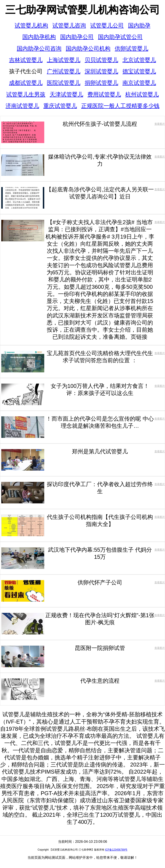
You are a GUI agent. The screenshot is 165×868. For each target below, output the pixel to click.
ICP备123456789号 (116, 850)
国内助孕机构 (39, 37)
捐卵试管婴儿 (101, 83)
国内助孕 (139, 25)
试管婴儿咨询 (69, 25)
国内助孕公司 (77, 37)
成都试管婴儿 (26, 83)
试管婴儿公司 (107, 25)
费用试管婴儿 (104, 94)
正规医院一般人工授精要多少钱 (120, 106)
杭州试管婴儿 (142, 94)
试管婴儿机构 (31, 25)
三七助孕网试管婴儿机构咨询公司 (82, 10)
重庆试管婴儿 (60, 106)
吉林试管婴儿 (26, 60)
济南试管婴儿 (22, 106)
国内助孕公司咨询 (39, 48)
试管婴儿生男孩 (26, 94)
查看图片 (160, 124)
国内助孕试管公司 (120, 37)
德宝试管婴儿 (139, 71)
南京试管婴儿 (139, 83)
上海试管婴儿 (64, 60)
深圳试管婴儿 (101, 71)
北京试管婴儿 (139, 60)
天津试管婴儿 (66, 94)
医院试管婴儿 (64, 83)
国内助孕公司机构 (88, 48)
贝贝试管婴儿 (101, 60)
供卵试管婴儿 (131, 48)
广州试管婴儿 (64, 71)
